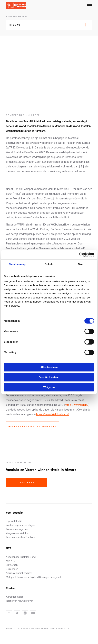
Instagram (25, 613)
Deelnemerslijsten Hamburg (33, 426)
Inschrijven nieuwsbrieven (20, 601)
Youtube (33, 613)
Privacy (11, 629)
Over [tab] (81, 264)
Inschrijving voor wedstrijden (21, 525)
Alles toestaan (49, 367)
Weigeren (49, 387)
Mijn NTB (11, 561)
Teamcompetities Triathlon (20, 537)
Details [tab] (49, 264)
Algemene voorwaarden (33, 629)
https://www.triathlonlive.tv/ (53, 414)
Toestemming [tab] (17, 264)
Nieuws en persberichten (19, 573)
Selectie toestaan (49, 377)
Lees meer (26, 483)
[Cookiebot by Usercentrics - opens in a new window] (79, 255)
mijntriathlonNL (14, 521)
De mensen (12, 569)
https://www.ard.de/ (77, 405)
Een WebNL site (60, 629)
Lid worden (12, 565)
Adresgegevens (14, 597)
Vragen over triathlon (17, 533)
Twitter (17, 613)
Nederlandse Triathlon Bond (21, 557)
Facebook (9, 613)
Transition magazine (17, 529)
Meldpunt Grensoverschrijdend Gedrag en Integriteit (33, 577)
